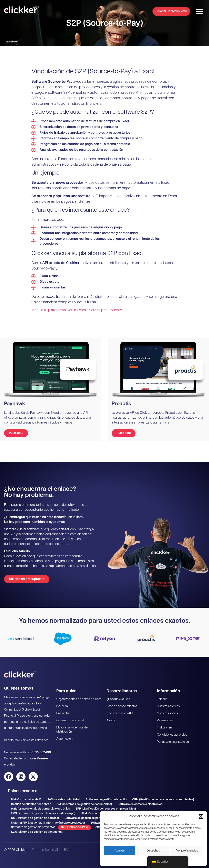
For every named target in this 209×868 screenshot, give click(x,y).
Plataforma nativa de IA (26, 800)
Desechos (153, 851)
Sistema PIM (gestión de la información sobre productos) (48, 823)
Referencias (165, 721)
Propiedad (63, 713)
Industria (62, 706)
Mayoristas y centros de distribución (72, 730)
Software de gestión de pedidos (85, 818)
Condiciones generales (172, 735)
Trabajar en (164, 728)
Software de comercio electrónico (140, 804)
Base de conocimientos (122, 706)
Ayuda (111, 721)
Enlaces (162, 699)
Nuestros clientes (168, 706)
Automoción (64, 739)
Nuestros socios (167, 713)
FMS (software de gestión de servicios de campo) (43, 814)
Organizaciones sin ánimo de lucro (79, 699)
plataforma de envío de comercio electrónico (41, 809)
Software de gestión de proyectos (33, 827)
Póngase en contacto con (174, 742)
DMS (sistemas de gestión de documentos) (84, 804)
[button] (201, 816)
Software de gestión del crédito (106, 800)
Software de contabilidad (64, 800)
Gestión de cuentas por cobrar (31, 804)
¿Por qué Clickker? (119, 699)
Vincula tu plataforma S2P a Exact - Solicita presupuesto (77, 310)
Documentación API (120, 713)
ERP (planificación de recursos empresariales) (106, 809)
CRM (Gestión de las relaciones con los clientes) (163, 800)
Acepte (120, 851)
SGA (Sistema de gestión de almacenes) (37, 832)
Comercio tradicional (70, 721)
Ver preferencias (187, 851)
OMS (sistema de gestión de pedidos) (35, 818)
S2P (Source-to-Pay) (74, 827)
